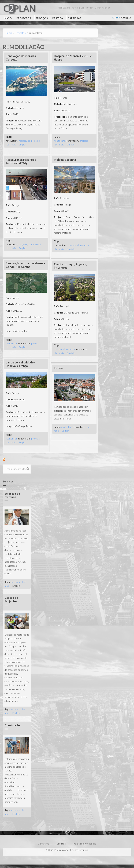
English (116, 17)
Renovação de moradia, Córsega (21, 58)
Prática (58, 18)
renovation (12, 141)
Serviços (42, 18)
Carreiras (74, 18)
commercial (35, 244)
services (15, 582)
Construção (12, 725)
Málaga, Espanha (65, 160)
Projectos (24, 18)
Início (8, 18)
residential (24, 141)
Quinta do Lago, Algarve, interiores (70, 266)
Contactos (43, 844)
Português (126, 17)
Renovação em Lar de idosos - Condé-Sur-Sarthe (25, 265)
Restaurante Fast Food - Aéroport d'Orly (22, 161)
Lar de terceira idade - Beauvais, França (21, 364)
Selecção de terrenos (12, 495)
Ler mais (11, 144)
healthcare (59, 141)
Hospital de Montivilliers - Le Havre (73, 58)
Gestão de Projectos (11, 599)
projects (36, 141)
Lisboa (58, 368)
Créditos (61, 844)
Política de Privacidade (85, 844)
